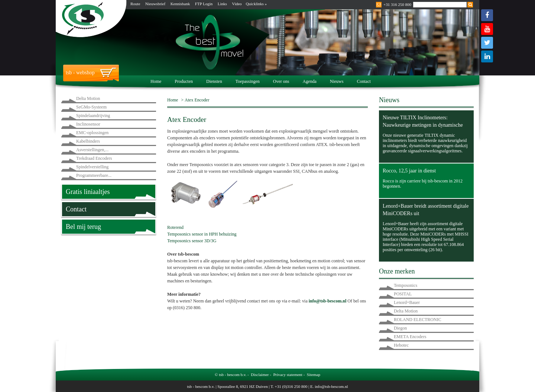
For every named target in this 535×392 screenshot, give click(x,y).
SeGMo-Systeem (91, 107)
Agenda (309, 81)
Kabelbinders (88, 141)
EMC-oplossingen (92, 133)
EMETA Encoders (410, 337)
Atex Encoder (197, 100)
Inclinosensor (88, 124)
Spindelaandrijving (93, 116)
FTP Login (204, 4)
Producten (184, 81)
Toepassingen (248, 81)
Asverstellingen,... (92, 150)
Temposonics (406, 285)
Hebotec (401, 345)
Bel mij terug (83, 227)
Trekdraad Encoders (94, 158)
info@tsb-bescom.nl (331, 386)
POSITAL (403, 294)
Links (222, 4)
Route (135, 4)
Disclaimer (260, 375)
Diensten (214, 81)
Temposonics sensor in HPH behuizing (202, 234)
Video (237, 4)
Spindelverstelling (92, 167)
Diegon (400, 328)
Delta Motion (88, 98)
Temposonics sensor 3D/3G (192, 241)
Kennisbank (180, 4)
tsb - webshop (80, 73)
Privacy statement (288, 375)
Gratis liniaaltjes (88, 192)
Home (156, 81)
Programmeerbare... (94, 175)
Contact (364, 81)
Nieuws (337, 81)
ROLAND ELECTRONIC (418, 320)
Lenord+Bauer (407, 302)
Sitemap (314, 375)
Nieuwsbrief (155, 4)
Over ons (281, 81)
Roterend (175, 227)
